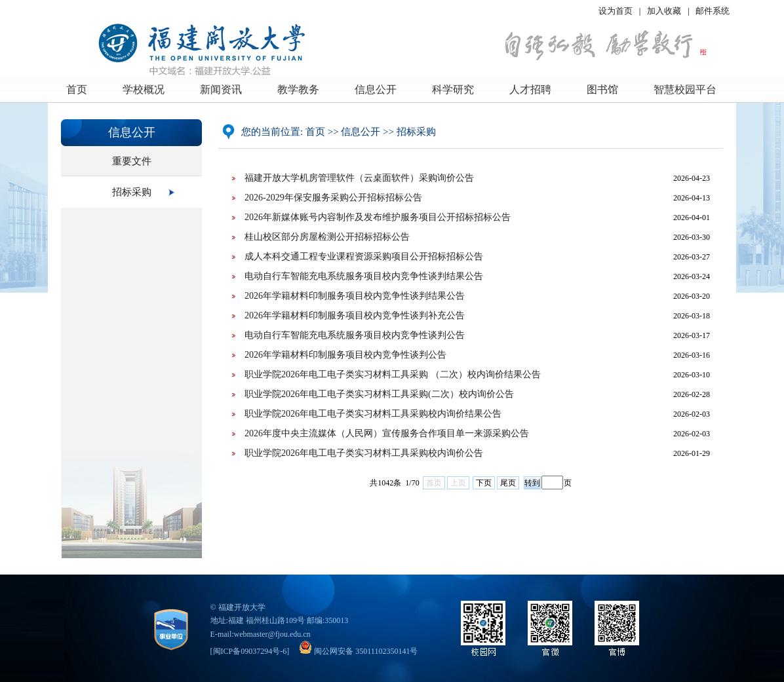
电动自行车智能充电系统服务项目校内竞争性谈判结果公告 (364, 276)
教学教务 (298, 89)
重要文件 (132, 161)
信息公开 (376, 89)
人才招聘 (530, 89)
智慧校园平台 (685, 89)
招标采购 (132, 192)
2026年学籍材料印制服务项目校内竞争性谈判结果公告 (355, 296)
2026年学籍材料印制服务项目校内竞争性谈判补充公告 (355, 315)
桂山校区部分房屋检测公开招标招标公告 (327, 237)
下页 (484, 483)
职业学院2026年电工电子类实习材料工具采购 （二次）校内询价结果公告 (393, 374)
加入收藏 (665, 11)
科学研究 (453, 89)
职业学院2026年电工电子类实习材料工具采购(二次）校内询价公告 (379, 394)
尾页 (508, 483)
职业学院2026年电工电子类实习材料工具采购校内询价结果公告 (373, 414)
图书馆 (602, 89)
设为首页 (616, 11)
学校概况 (144, 89)
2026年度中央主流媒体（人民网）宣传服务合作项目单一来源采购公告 (387, 433)
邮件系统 (713, 11)
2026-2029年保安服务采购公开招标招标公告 (333, 198)
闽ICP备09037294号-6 (250, 651)
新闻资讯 (221, 89)
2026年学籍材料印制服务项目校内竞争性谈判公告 (345, 355)
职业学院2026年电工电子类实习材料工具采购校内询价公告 (364, 453)
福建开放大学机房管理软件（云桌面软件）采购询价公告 (359, 178)
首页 (77, 89)
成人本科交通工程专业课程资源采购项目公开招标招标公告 (364, 256)
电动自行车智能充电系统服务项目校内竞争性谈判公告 (355, 335)
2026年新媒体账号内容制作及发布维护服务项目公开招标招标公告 (378, 217)
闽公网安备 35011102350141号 (358, 651)
